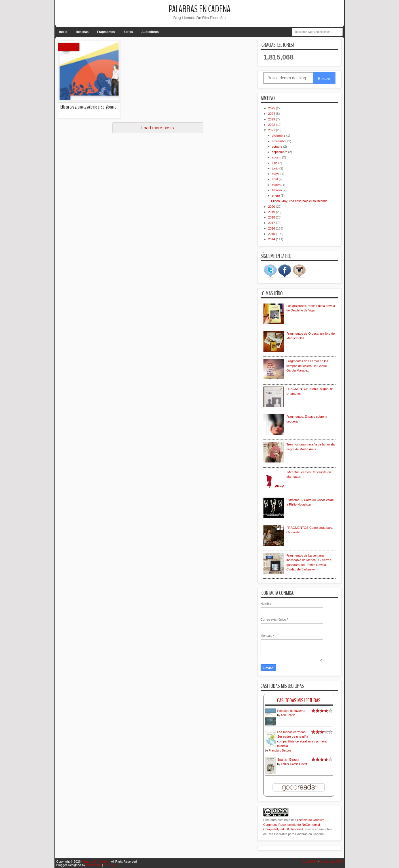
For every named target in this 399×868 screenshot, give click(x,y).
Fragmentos (106, 32)
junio (276, 168)
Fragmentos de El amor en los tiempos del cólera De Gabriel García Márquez (307, 366)
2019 (272, 212)
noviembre (280, 141)
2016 (272, 228)
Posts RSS (310, 861)
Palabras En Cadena (200, 9)
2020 (272, 207)
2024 (272, 114)
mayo (276, 174)
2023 (272, 119)
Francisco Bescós (280, 751)
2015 (272, 234)
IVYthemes (94, 865)
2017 (272, 223)
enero (276, 196)
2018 (272, 217)
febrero (277, 190)
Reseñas (82, 32)
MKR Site (110, 865)
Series (128, 32)
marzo (277, 185)
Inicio (63, 32)
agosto (277, 157)
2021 (272, 130)
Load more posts (158, 128)
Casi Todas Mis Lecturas (299, 700)
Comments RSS (332, 861)
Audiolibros (150, 32)
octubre (278, 147)
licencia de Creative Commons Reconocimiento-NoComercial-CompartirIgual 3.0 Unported (294, 825)
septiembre (280, 152)
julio (275, 163)
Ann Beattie (288, 715)
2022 (272, 125)
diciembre (279, 135)
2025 (272, 108)
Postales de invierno (291, 711)
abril (275, 179)
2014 (272, 239)
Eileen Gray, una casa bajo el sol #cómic (88, 107)
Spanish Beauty (288, 759)
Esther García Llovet (294, 764)
